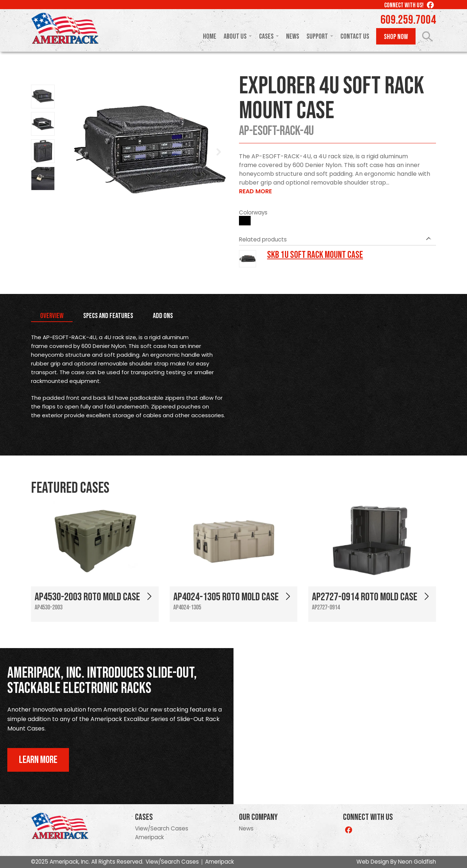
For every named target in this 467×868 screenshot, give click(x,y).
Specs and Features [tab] (108, 316)
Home (210, 36)
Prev (81, 152)
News (293, 36)
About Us (235, 36)
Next (219, 152)
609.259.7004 (408, 20)
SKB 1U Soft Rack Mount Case (315, 255)
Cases (266, 36)
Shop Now (396, 37)
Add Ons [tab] (163, 316)
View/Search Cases (162, 828)
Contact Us (355, 36)
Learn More (38, 760)
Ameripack (149, 837)
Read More (255, 191)
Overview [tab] (52, 316)
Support (317, 36)
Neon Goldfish (417, 862)
